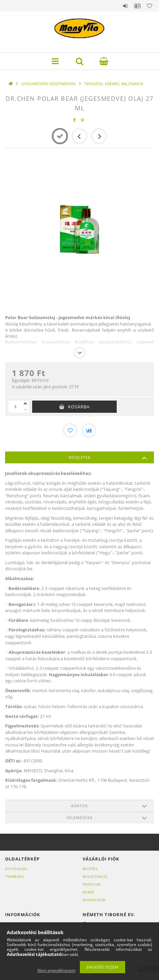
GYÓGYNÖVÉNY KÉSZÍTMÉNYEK (49, 84)
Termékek (14, 876)
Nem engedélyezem (56, 970)
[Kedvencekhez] (70, 430)
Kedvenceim (94, 900)
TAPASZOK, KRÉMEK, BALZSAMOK (114, 84)
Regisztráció (95, 876)
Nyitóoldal (16, 869)
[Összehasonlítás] (89, 430)
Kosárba (79, 407)
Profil (137, 6)
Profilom (92, 884)
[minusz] (25, 410)
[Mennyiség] (15, 407)
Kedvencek (150, 6)
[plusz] (25, 404)
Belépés (125, 6)
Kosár (88, 892)
